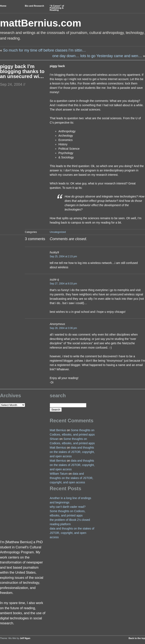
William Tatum (59, 474)
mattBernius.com (41, 23)
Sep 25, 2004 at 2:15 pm (63, 256)
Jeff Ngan (25, 638)
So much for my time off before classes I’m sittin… (45, 50)
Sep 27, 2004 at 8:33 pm (63, 284)
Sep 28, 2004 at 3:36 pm (63, 328)
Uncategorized (58, 232)
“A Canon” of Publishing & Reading (57, 8)
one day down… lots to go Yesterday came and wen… (97, 56)
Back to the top (137, 638)
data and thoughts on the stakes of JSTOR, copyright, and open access (72, 452)
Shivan (54, 439)
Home (3, 6)
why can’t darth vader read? (68, 507)
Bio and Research (34, 6)
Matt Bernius (58, 430)
